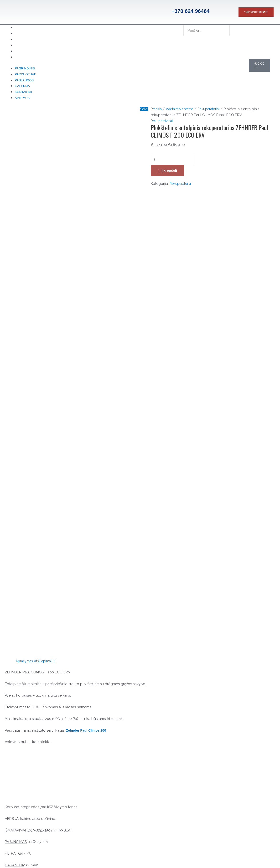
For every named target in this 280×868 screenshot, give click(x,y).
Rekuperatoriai (213, 112)
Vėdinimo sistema (182, 112)
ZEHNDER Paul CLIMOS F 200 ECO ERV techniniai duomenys (55, 437)
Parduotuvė (25, 76)
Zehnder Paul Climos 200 (87, 267)
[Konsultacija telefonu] (18, 767)
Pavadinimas (16, 565)
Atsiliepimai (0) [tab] (47, 198)
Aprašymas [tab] (25, 198)
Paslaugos (24, 82)
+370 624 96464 (191, 11)
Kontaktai (23, 94)
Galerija (22, 88)
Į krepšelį (169, 174)
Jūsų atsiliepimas (20, 495)
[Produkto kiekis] (174, 163)
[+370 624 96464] (163, 12)
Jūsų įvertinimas (19, 488)
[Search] (191, 41)
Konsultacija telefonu (44, 760)
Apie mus (30, 58)
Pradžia (157, 112)
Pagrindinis (25, 70)
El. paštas (14, 582)
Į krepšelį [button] (185, 715)
